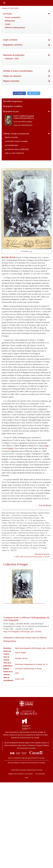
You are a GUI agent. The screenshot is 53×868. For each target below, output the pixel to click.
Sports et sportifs (11, 137)
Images (8, 24)
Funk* (46, 446)
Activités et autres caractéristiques (18, 71)
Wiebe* (11, 448)
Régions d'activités (11, 81)
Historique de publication (14, 55)
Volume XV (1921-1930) (10, 8)
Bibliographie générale (42, 554)
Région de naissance (12, 76)
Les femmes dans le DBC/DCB (17, 149)
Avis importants (40, 774)
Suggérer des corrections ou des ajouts (20, 774)
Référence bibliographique (15, 28)
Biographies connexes (13, 45)
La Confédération (11, 145)
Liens (26, 778)
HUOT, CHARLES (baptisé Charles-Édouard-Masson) (24, 117)
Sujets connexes (10, 40)
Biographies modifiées (13, 106)
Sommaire (7, 14)
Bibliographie (10, 21)
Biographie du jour (11, 111)
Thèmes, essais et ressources (16, 134)
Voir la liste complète (14, 153)
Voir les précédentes (23, 125)
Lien (31, 251)
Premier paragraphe (12, 17)
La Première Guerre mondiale (16, 141)
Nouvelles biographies (13, 101)
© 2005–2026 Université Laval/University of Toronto (32, 557)
